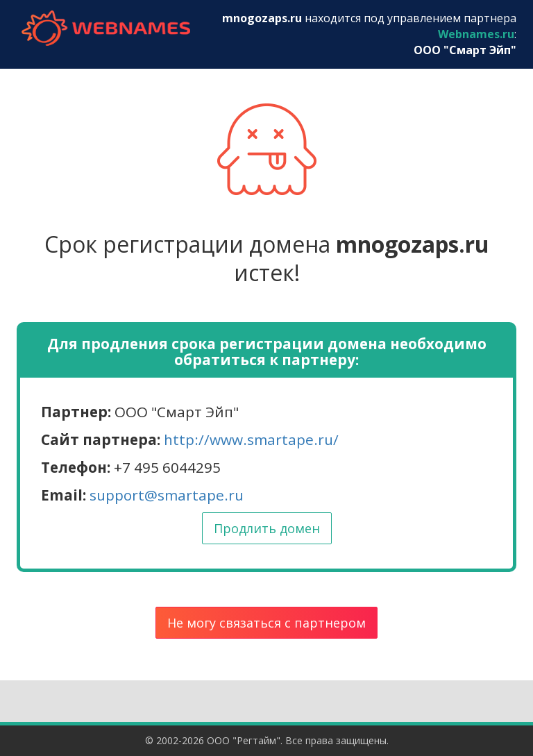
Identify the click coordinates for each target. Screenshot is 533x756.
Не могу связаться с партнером (266, 623)
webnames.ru (105, 28)
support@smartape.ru (167, 495)
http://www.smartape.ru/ (251, 439)
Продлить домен (267, 528)
